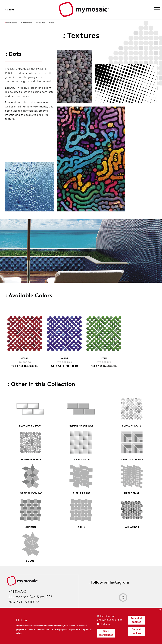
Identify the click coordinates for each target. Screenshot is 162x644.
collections (27, 22)
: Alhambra (132, 527)
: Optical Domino (30, 493)
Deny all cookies (136, 631)
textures (41, 22)
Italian (6, 9)
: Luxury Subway (30, 425)
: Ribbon (30, 527)
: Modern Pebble (30, 459)
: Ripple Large (81, 493)
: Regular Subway (81, 425)
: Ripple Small (132, 493)
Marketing (106, 624)
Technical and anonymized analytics (110, 618)
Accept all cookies (137, 620)
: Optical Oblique (132, 459)
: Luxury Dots (132, 425)
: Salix (81, 527)
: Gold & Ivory (81, 459)
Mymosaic (12, 22)
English (12, 9)
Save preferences (106, 633)
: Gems (30, 561)
